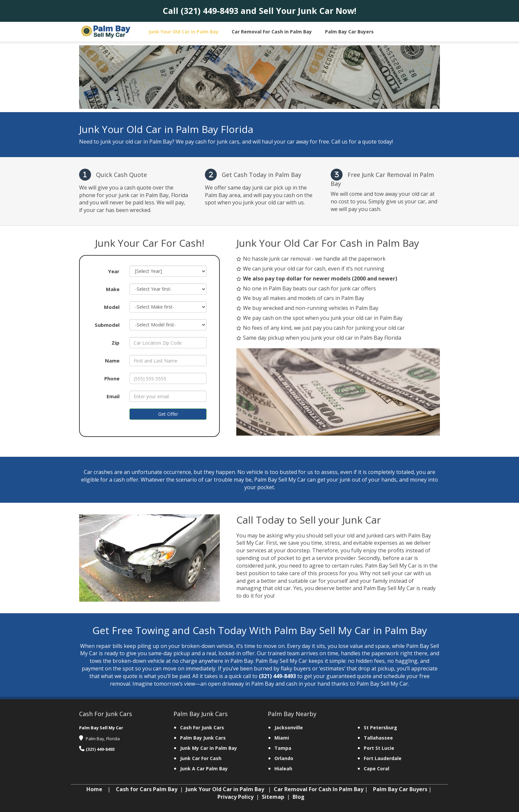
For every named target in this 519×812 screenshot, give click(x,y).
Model (112, 307)
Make (113, 289)
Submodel (107, 325)
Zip (116, 343)
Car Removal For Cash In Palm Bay (319, 789)
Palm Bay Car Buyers (400, 789)
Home (94, 789)
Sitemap (273, 797)
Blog (299, 797)
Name (112, 361)
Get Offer (168, 414)
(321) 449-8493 (210, 11)
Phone (112, 378)
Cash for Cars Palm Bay (147, 789)
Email (113, 396)
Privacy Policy (236, 797)
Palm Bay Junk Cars (203, 738)
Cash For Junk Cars (202, 727)
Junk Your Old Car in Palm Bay (225, 789)
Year (114, 271)
